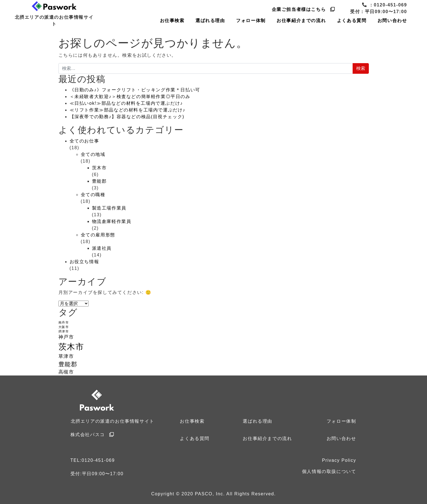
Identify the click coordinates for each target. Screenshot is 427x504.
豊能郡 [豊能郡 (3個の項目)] (68, 364)
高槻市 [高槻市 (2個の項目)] (66, 372)
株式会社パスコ (92, 435)
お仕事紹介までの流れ (301, 21)
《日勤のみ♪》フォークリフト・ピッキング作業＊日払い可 (135, 90)
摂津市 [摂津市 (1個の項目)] (64, 331)
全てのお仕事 (84, 141)
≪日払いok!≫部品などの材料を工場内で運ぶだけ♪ (126, 103)
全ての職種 (93, 195)
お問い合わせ (392, 21)
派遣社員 (102, 248)
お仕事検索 (172, 21)
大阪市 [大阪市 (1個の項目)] (64, 327)
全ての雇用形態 (98, 235)
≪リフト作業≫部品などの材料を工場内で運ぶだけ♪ (128, 110)
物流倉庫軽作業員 (112, 221)
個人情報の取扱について (329, 471)
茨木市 (99, 168)
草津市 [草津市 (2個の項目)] (66, 356)
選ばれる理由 (210, 21)
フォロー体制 (251, 21)
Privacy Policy (339, 460)
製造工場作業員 (109, 208)
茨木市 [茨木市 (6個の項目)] (76, 347)
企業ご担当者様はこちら (304, 9)
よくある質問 (352, 21)
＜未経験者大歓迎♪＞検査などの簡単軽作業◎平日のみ (130, 97)
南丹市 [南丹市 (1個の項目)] (64, 322)
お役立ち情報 (84, 262)
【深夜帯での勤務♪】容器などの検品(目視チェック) (127, 117)
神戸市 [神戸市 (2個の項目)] (66, 337)
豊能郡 (99, 181)
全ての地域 (93, 154)
